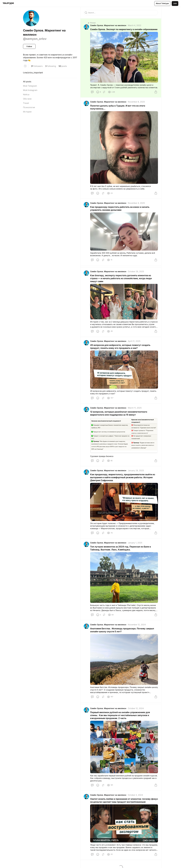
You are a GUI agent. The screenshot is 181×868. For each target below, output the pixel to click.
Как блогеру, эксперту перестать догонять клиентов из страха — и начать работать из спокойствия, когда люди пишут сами (121, 278)
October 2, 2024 (135, 795)
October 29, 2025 (136, 271)
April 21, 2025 (134, 341)
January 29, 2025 (136, 470)
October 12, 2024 (136, 708)
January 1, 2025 (135, 543)
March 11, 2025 (135, 408)
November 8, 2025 (136, 102)
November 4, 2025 (136, 203)
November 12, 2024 (137, 625)
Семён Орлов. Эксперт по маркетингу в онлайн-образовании (124, 29)
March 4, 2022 (135, 25)
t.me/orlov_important (33, 73)
